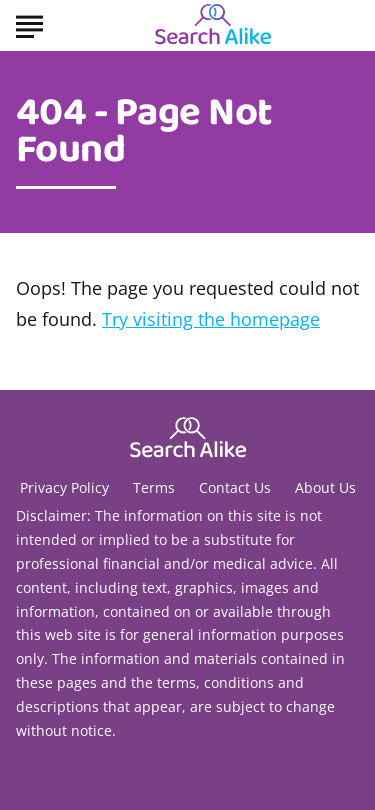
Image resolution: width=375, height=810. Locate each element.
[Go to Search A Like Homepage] (213, 26)
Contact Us (235, 487)
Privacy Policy (64, 487)
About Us (325, 487)
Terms (154, 487)
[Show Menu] (29, 24)
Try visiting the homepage (211, 319)
